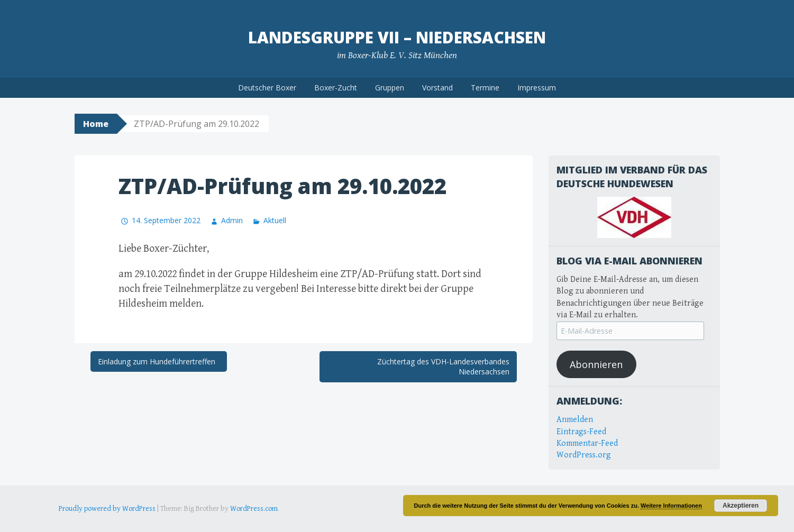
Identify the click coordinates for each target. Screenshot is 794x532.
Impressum (537, 88)
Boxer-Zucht (336, 88)
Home (96, 124)
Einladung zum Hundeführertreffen (159, 361)
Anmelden (575, 420)
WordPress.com (254, 509)
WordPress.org (584, 455)
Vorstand (437, 88)
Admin (232, 220)
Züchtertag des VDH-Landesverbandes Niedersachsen (443, 367)
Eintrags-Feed (581, 432)
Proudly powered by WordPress (107, 509)
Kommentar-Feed (587, 443)
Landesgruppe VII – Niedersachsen (397, 37)
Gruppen (390, 88)
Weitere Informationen (671, 506)
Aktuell (275, 220)
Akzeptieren (741, 506)
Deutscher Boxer (267, 88)
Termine (485, 88)
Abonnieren (596, 364)
